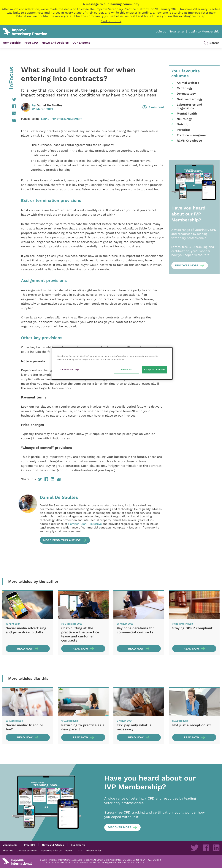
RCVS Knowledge (189, 141)
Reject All (127, 369)
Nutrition (184, 124)
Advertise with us (51, 850)
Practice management (67, 119)
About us (8, 850)
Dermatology (186, 94)
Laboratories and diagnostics (189, 106)
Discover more (187, 265)
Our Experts (81, 43)
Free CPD (31, 43)
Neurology (184, 119)
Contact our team (27, 850)
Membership (12, 43)
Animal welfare (188, 83)
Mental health (187, 114)
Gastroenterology (190, 99)
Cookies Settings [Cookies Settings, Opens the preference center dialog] (70, 369)
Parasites (184, 130)
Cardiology (185, 88)
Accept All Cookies (155, 369)
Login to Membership (204, 31)
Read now (25, 649)
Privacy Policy (94, 850)
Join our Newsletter (170, 31)
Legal (45, 119)
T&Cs (79, 850)
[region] (112, 363)
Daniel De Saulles (50, 105)
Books (69, 850)
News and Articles (55, 43)
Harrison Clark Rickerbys (85, 524)
